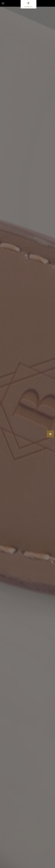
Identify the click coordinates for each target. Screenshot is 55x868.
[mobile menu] (3, 3)
